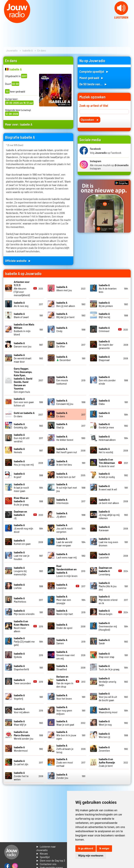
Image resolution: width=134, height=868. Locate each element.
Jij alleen (62, 515)
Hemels (19, 450)
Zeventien (104, 749)
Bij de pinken (106, 304)
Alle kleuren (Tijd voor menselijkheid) (22, 288)
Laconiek (104, 556)
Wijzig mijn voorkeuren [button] (91, 856)
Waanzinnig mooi (108, 710)
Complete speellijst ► (94, 71)
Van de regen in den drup (65, 681)
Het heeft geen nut (67, 450)
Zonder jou (62, 776)
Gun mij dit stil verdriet (22, 438)
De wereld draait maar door (23, 358)
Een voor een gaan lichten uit (24, 402)
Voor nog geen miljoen (64, 710)
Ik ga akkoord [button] (86, 848)
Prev (5, 21)
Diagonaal (104, 358)
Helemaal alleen (107, 438)
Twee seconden (22, 681)
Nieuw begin (106, 612)
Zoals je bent (107, 762)
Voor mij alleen (22, 710)
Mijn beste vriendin (24, 612)
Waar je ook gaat (65, 723)
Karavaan (104, 528)
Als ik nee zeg (21, 304)
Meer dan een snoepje (64, 600)
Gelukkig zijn (21, 426)
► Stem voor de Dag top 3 (51, 860)
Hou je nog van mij (24, 463)
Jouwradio (12, 50)
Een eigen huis (23, 380)
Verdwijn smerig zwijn (107, 682)
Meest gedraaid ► (92, 78)
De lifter (62, 345)
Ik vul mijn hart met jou (67, 487)
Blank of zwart (21, 315)
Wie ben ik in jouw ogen (66, 735)
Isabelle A (27, 50)
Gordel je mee (106, 426)
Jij (20, 515)
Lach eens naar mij (66, 556)
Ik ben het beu (64, 463)
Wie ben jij (104, 735)
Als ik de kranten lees (108, 288)
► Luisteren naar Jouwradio (46, 848)
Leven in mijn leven (67, 571)
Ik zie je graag (21, 501)
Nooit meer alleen (21, 626)
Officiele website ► (18, 261)
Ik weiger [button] (104, 848)
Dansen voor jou (23, 345)
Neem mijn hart (65, 612)
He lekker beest (65, 438)
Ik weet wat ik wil (108, 488)
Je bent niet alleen (109, 501)
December (64, 358)
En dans (62, 414)
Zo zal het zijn (21, 762)
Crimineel (104, 329)
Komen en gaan (22, 542)
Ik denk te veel (107, 463)
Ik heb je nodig (107, 475)
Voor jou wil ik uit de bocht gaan (108, 697)
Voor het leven (64, 697)
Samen (62, 641)
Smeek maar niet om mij (66, 655)
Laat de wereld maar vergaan (64, 542)
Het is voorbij (106, 450)
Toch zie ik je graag (109, 667)
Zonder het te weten (21, 776)
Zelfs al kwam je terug (65, 749)
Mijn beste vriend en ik (108, 600)
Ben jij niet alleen (66, 304)
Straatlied (62, 667)
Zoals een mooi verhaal (65, 762)
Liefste (19, 586)
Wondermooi (21, 749)
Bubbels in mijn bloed (24, 329)
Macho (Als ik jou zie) (108, 586)
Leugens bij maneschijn (20, 571)
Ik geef (19, 475)
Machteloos (20, 600)
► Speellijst (43, 857)
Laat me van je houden (22, 556)
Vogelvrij (19, 697)
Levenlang (105, 571)
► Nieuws (42, 853)
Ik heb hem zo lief (66, 475)
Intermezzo (62, 501)
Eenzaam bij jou (65, 402)
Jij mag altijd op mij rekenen (109, 515)
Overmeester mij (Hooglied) (108, 626)
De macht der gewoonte (106, 345)
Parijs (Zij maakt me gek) (24, 641)
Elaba (104, 402)
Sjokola (19, 655)
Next (129, 21)
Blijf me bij (104, 315)
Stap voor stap (107, 655)
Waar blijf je (20, 723)
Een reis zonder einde (107, 380)
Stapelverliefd (21, 667)
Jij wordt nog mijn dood (23, 528)
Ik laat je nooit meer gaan (21, 487)
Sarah (104, 641)
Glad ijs (62, 426)
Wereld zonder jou (24, 735)
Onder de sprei (64, 626)
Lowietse (62, 586)
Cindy (62, 329)
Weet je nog (105, 723)
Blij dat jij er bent (65, 315)
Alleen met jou (64, 288)
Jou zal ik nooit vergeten (64, 528)
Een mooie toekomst (62, 380)
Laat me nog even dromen (108, 542)
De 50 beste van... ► (93, 84)
